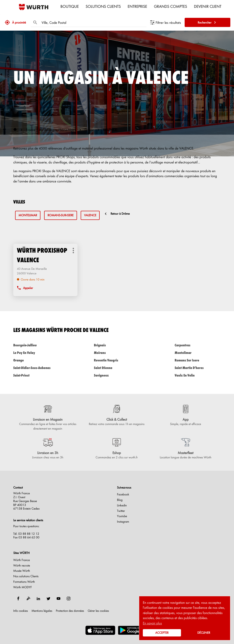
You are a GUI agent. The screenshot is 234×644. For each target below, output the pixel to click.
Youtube (122, 516)
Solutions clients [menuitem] (103, 6)
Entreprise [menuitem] (137, 6)
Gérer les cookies (98, 611)
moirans (117, 353)
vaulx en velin (198, 375)
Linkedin (122, 505)
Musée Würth (22, 571)
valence (90, 215)
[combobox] (93, 22)
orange (36, 360)
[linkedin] (38, 599)
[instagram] (69, 599)
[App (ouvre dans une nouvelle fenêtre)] (186, 416)
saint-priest (36, 375)
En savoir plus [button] (152, 623)
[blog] (28, 599)
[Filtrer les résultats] (166, 22)
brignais (117, 345)
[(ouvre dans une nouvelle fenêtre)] (100, 630)
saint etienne (117, 368)
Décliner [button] (204, 633)
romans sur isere (198, 360)
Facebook (123, 494)
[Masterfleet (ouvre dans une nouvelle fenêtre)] (186, 449)
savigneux (117, 375)
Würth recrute (22, 566)
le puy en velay (36, 353)
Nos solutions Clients (26, 576)
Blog (120, 500)
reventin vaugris (117, 360)
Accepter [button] (162, 633)
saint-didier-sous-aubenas (36, 368)
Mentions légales (42, 611)
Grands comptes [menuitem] (171, 6)
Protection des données (70, 611)
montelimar (28, 215)
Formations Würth (24, 582)
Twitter (121, 511)
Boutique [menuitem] (70, 6)
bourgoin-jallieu (36, 345)
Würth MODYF (23, 587)
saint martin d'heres (198, 368)
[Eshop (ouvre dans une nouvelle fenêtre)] (117, 449)
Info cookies (21, 611)
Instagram (123, 522)
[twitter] (48, 599)
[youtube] (58, 599)
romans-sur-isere (61, 215)
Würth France (22, 560)
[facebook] (18, 599)
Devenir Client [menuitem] (208, 6)
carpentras (198, 345)
